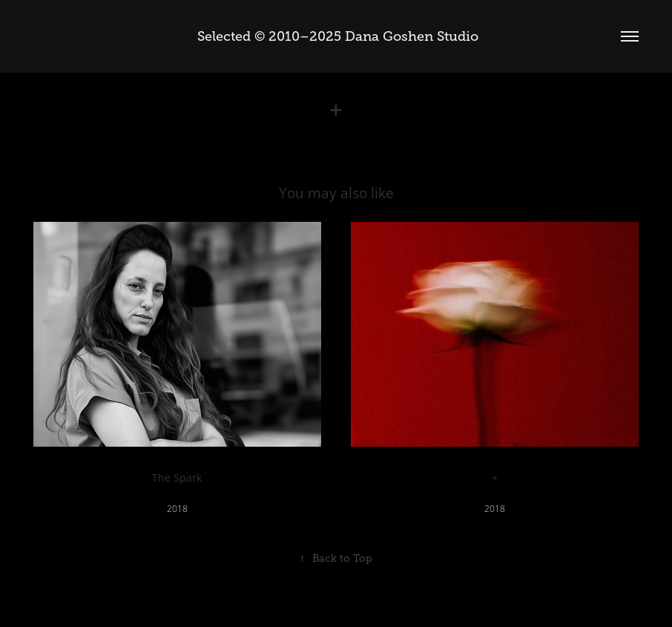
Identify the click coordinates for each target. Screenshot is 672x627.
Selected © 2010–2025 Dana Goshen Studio (336, 36)
